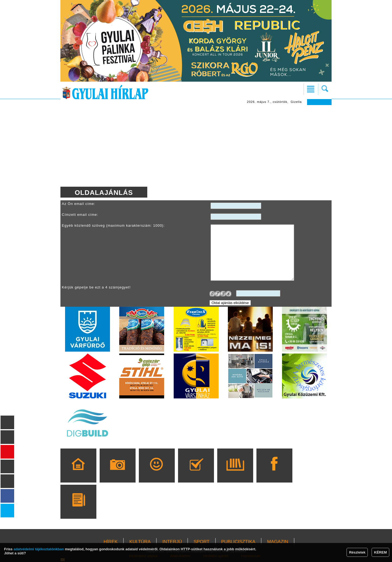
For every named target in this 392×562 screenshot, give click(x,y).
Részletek (357, 552)
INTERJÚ (172, 542)
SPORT (201, 542)
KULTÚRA (140, 542)
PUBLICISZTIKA (238, 542)
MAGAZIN (278, 542)
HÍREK (111, 542)
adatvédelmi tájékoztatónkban (39, 549)
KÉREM (380, 552)
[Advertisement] (196, 146)
